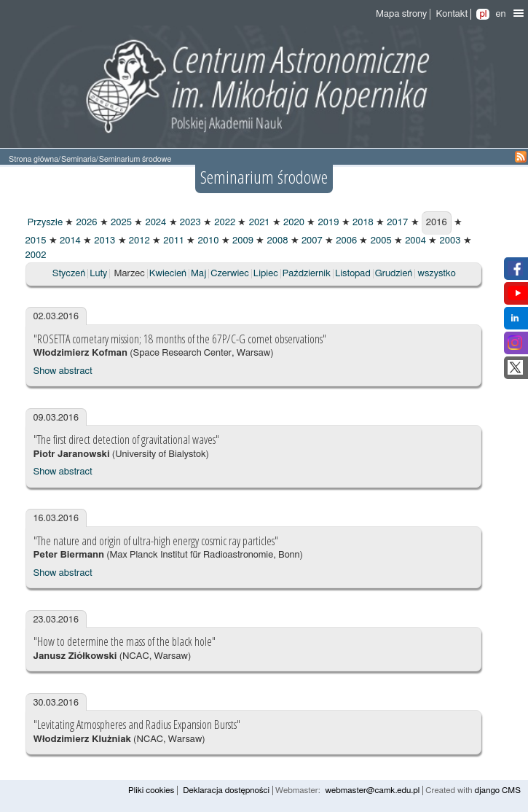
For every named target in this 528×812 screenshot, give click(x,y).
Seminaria (79, 159)
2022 (224, 223)
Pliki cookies (151, 790)
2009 (242, 241)
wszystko (437, 274)
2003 (449, 241)
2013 (103, 241)
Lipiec (266, 274)
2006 (345, 241)
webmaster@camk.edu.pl (373, 790)
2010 (207, 241)
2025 (120, 223)
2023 (189, 223)
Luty (98, 274)
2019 (327, 223)
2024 (154, 223)
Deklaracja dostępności (226, 790)
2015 (36, 241)
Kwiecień (168, 274)
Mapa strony (401, 14)
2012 (138, 241)
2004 (414, 241)
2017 (396, 223)
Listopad (353, 274)
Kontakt (452, 14)
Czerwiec (230, 274)
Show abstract (63, 371)
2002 (36, 255)
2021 (258, 223)
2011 (173, 241)
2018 (362, 223)
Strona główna (34, 159)
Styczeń (69, 274)
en (500, 14)
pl (483, 14)
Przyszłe (44, 223)
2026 (85, 223)
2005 (379, 241)
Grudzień (394, 274)
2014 (69, 241)
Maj (198, 274)
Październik (307, 274)
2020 (293, 223)
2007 (311, 241)
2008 (276, 241)
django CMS (497, 790)
